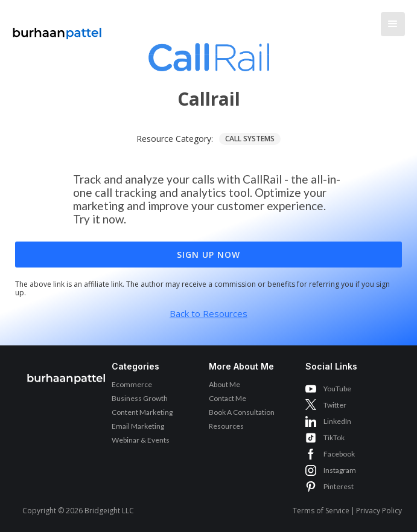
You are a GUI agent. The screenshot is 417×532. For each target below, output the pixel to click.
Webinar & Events (141, 440)
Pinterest (339, 486)
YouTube (337, 389)
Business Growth (140, 398)
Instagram (340, 470)
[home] (54, 27)
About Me (224, 384)
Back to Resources (208, 313)
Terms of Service (321, 511)
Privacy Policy (379, 511)
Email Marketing (138, 426)
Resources (226, 426)
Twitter (335, 405)
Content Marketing (142, 412)
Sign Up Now (208, 255)
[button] (393, 24)
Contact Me (228, 398)
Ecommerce (132, 384)
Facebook (339, 454)
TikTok (334, 437)
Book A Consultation (242, 412)
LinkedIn (337, 421)
